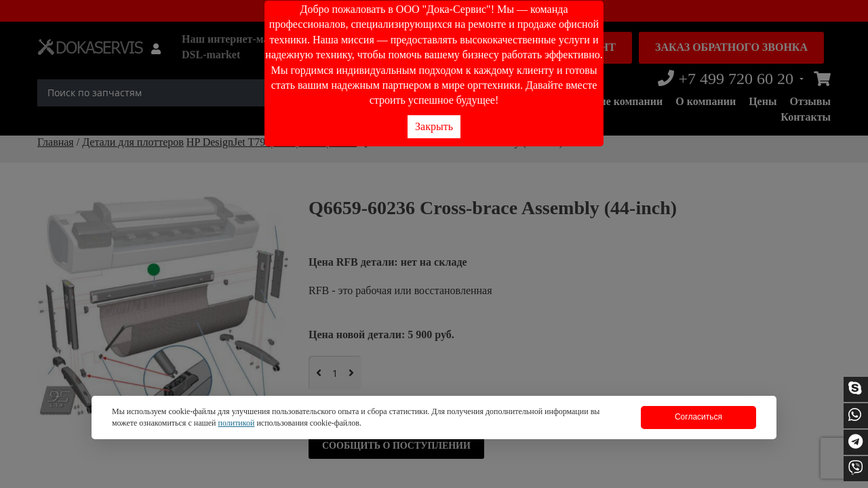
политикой (236, 423)
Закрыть (434, 126)
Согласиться (698, 417)
